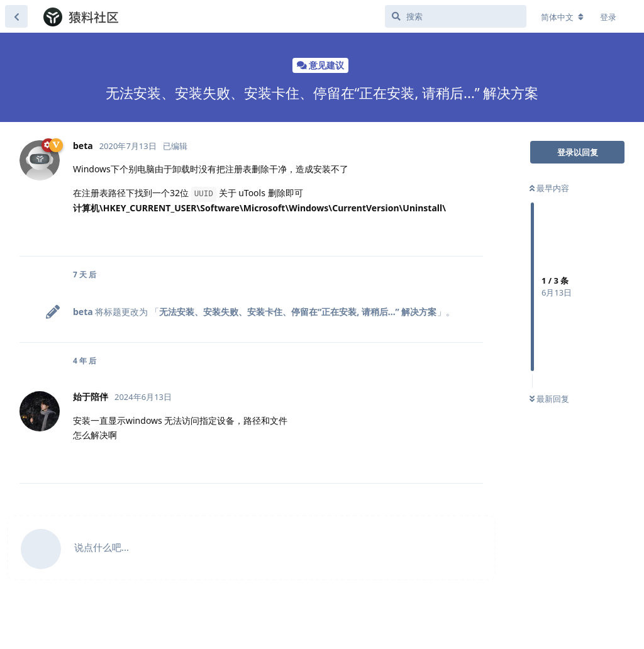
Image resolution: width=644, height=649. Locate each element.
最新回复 (549, 399)
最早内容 (549, 188)
